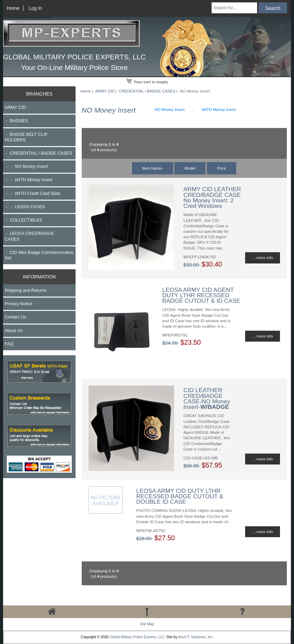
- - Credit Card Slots (36, 193)
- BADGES (20, 121)
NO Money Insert (170, 109)
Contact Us (16, 317)
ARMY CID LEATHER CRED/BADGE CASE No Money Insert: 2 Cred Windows (212, 197)
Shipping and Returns (26, 290)
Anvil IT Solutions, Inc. (196, 637)
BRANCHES (39, 94)
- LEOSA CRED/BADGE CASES (30, 236)
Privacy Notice (19, 304)
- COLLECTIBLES (27, 220)
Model (190, 168)
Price (222, 168)
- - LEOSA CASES (28, 207)
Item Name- (153, 168)
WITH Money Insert (219, 109)
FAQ (9, 344)
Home (13, 8)
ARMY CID (105, 91)
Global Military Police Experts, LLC (137, 637)
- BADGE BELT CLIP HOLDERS (26, 137)
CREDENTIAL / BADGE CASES (147, 91)
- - (32, 180)
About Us (14, 331)
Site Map (147, 624)
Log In (35, 8)
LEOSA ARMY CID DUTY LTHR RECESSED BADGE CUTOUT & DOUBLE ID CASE (180, 496)
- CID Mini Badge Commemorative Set (39, 255)
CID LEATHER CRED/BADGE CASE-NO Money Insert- (207, 398)
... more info (262, 257)
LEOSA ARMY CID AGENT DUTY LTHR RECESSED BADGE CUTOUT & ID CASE (201, 295)
